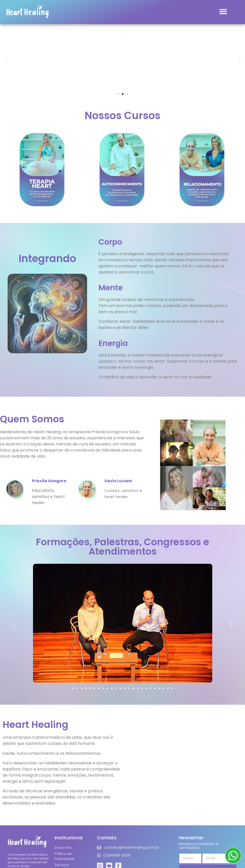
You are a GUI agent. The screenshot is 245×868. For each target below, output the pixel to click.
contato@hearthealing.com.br (132, 847)
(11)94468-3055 (117, 855)
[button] (223, 11)
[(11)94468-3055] (99, 855)
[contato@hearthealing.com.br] (99, 848)
